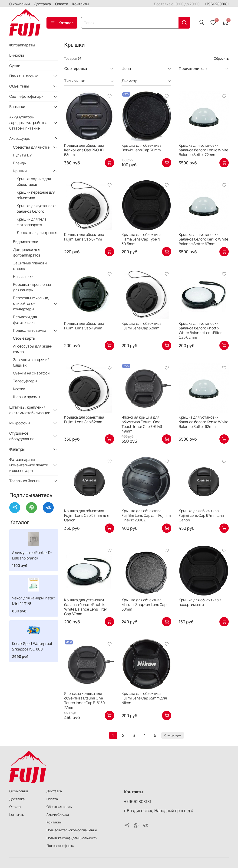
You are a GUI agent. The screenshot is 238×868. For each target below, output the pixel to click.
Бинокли (17, 55)
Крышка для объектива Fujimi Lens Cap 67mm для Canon (201, 515)
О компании (20, 4)
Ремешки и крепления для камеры (32, 287)
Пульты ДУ (22, 155)
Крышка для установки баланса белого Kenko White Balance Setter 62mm (203, 422)
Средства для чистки (32, 147)
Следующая (173, 735)
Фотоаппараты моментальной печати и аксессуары (29, 465)
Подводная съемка (30, 330)
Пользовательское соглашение (72, 830)
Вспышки (17, 107)
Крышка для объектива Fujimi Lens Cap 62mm (84, 419)
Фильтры (17, 449)
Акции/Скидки (58, 814)
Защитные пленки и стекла (30, 266)
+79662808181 (217, 4)
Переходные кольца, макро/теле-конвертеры (31, 303)
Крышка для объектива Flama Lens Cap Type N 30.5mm (142, 239)
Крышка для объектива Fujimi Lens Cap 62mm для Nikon (144, 698)
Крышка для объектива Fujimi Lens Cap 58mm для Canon (87, 515)
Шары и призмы (26, 397)
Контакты (81, 4)
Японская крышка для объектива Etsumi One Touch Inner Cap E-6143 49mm (142, 424)
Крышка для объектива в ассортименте (200, 602)
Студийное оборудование (22, 436)
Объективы (19, 86)
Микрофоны (20, 423)
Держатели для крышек (37, 233)
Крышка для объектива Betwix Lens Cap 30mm (142, 148)
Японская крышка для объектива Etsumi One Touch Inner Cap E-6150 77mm (84, 700)
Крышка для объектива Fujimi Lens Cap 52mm (142, 326)
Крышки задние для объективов (34, 182)
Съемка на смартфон (31, 373)
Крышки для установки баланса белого (37, 208)
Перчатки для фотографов (25, 320)
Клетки (19, 389)
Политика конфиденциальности (72, 838)
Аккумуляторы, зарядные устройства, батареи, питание (29, 123)
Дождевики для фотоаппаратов (27, 252)
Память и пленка (24, 76)
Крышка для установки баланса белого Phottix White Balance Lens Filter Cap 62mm (200, 330)
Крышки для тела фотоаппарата (32, 222)
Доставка (42, 4)
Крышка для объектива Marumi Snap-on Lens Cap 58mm (144, 605)
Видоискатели (26, 242)
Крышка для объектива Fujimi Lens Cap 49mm (84, 326)
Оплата (62, 4)
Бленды (20, 163)
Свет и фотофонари (26, 96)
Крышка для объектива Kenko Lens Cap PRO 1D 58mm (84, 150)
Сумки (15, 66)
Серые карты (24, 338)
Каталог (62, 23)
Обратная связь (59, 807)
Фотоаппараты (22, 45)
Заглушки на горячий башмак (31, 362)
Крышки (20, 171)
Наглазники (23, 276)
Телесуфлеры (25, 381)
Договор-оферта (60, 846)
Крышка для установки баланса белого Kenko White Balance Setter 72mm (203, 150)
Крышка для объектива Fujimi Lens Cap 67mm (84, 237)
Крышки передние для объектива (36, 195)
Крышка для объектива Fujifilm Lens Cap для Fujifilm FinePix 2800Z (146, 515)
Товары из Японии (25, 481)
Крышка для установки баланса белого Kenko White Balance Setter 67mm (203, 239)
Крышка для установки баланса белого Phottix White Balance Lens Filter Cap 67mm (86, 607)
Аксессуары (20, 138)
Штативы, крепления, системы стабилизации (30, 410)
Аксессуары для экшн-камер (33, 349)
